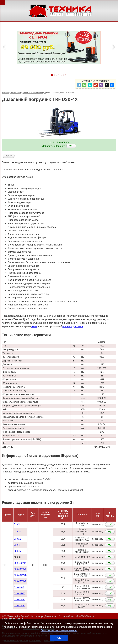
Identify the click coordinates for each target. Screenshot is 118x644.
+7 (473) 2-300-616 (85, 616)
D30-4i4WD (19, 587)
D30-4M (18, 551)
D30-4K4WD (20, 600)
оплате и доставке (73, 326)
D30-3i (17, 524)
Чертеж (9, 156)
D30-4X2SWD (20, 581)
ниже (34, 326)
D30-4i (17, 545)
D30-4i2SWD (20, 563)
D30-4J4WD (20, 594)
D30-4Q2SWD (20, 575)
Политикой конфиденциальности (59, 630)
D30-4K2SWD (20, 569)
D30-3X (17, 539)
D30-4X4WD (20, 606)
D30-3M (18, 532)
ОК (59, 638)
